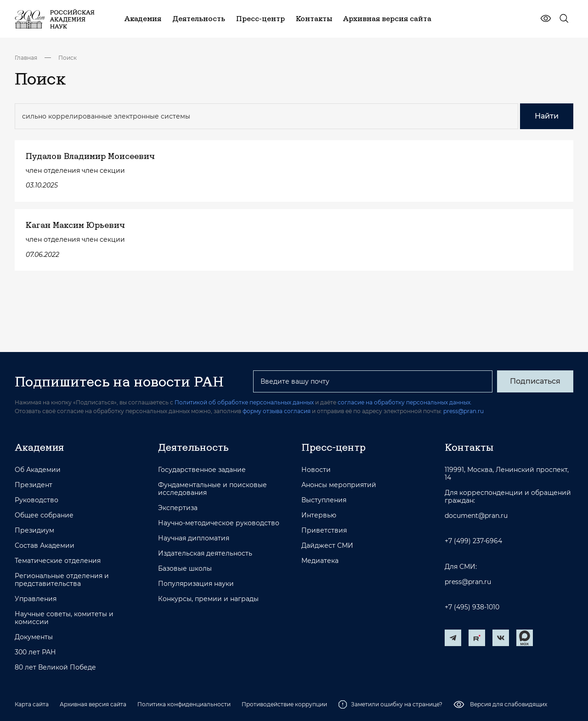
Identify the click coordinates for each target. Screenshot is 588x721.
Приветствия (324, 531)
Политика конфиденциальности (184, 704)
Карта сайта (32, 704)
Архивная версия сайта (93, 704)
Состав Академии (45, 546)
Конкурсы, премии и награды (208, 599)
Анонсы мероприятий (339, 485)
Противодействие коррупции (284, 704)
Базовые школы (185, 569)
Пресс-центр (334, 447)
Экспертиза (178, 508)
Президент (34, 485)
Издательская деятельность (205, 554)
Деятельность (193, 447)
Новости (316, 470)
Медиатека (320, 561)
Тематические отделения (58, 561)
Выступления (324, 500)
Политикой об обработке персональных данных (244, 402)
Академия (39, 447)
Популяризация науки (196, 584)
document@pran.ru (476, 516)
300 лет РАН (35, 652)
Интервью (319, 515)
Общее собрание (44, 515)
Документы (34, 637)
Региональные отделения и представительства (62, 580)
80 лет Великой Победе (55, 667)
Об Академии (38, 470)
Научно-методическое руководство (219, 523)
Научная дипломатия (194, 538)
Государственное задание (202, 470)
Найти (547, 116)
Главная (26, 58)
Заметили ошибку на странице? (390, 704)
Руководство (37, 500)
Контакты (469, 447)
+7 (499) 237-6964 (473, 541)
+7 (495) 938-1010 (472, 607)
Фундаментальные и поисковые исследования (212, 489)
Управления (36, 599)
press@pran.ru (464, 411)
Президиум (34, 531)
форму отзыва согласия (277, 411)
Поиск (68, 58)
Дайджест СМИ (327, 546)
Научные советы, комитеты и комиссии (64, 618)
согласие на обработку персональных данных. (405, 402)
